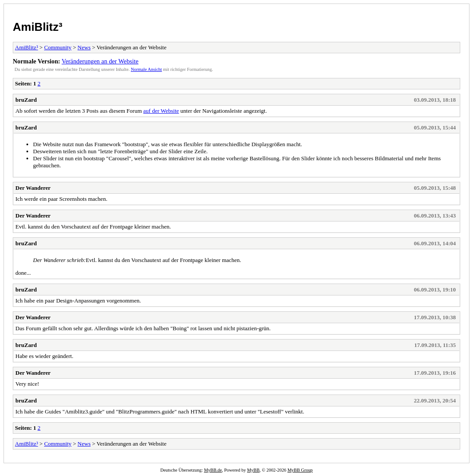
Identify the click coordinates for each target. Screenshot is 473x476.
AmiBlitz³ (38, 27)
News (84, 47)
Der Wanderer (33, 188)
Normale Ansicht (146, 69)
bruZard (26, 100)
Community (58, 47)
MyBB (253, 470)
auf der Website (161, 111)
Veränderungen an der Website (100, 61)
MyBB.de (213, 470)
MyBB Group (300, 470)
